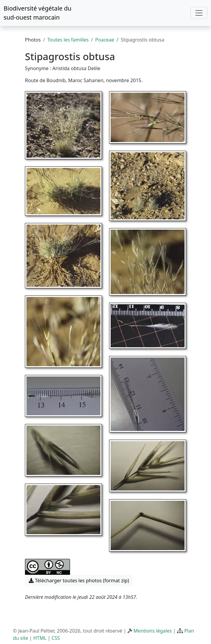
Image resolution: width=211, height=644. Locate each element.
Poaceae (105, 40)
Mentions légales (153, 631)
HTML (40, 638)
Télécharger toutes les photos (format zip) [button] (79, 581)
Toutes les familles (68, 40)
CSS (56, 638)
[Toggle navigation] (199, 13)
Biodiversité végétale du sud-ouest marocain (38, 13)
